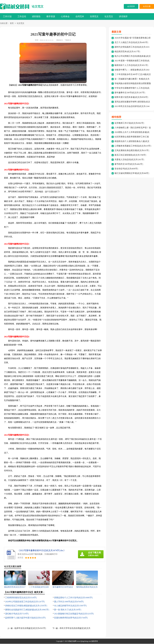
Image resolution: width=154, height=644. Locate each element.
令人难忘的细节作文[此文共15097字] (70, 606)
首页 (12, 24)
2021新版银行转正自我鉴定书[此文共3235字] (74, 614)
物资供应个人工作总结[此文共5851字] (131, 65)
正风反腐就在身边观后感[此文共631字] (132, 151)
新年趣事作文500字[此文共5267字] (130, 93)
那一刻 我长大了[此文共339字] (68, 610)
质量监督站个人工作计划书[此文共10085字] (73, 598)
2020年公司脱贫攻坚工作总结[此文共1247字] (25, 602)
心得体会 (65, 16)
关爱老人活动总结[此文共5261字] (129, 160)
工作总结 (22, 16)
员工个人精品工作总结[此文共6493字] (131, 43)
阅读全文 (60, 40)
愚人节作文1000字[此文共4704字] (69, 602)
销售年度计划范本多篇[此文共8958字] (131, 97)
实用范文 (94, 16)
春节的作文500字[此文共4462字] (129, 164)
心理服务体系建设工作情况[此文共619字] (133, 146)
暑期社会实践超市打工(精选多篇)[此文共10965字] (27, 610)
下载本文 (68, 40)
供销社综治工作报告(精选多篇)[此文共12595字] (26, 606)
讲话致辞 (123, 16)
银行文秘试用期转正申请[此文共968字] (132, 173)
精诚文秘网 (72, 641)
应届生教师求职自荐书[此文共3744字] (71, 618)
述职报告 (36, 16)
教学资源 (51, 16)
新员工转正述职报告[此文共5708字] (130, 155)
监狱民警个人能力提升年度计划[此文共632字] (25, 618)
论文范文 (38, 7)
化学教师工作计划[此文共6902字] (129, 123)
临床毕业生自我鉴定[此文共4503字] (30, 628)
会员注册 (147, 6)
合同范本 (80, 16)
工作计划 (7, 16)
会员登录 (131, 6)
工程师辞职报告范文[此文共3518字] (21, 598)
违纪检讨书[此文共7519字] (17, 614)
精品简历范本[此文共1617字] (127, 52)
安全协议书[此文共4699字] (126, 169)
